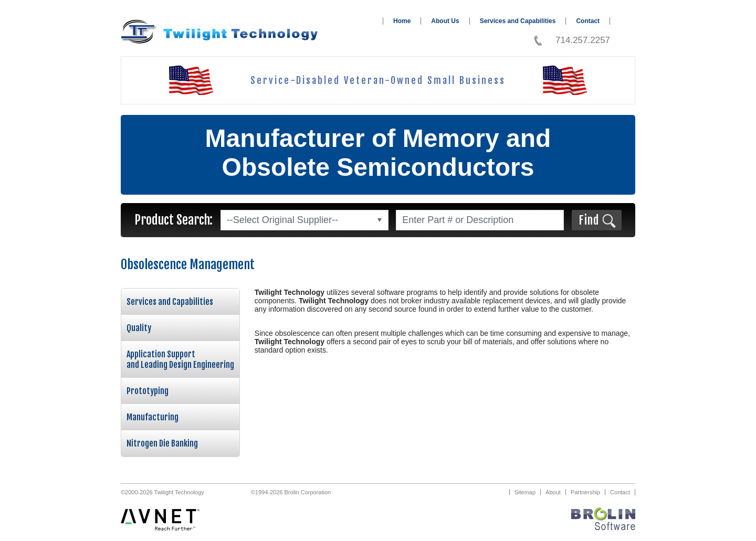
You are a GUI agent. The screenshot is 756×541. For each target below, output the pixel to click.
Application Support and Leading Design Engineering (180, 359)
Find (589, 220)
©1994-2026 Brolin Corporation (291, 492)
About (553, 492)
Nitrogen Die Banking (162, 443)
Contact (588, 21)
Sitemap (525, 492)
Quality (139, 328)
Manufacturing (153, 417)
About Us (445, 21)
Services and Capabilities (518, 21)
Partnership (585, 492)
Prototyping (148, 391)
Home (402, 21)
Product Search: (174, 220)
